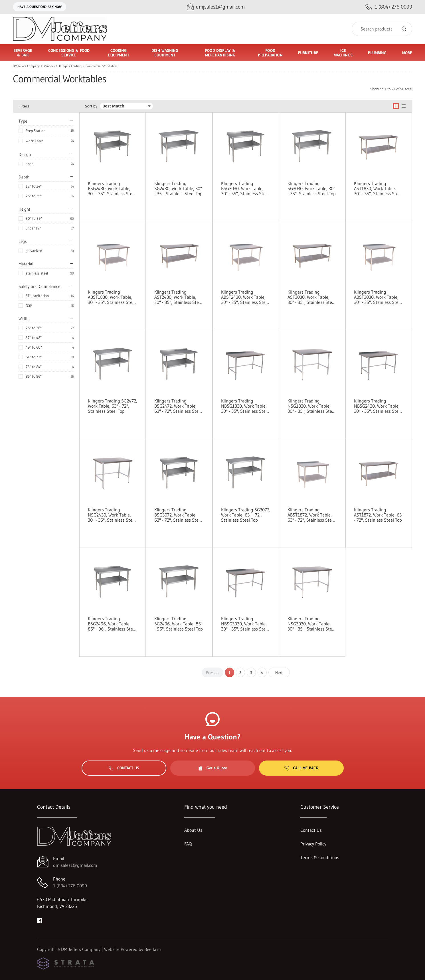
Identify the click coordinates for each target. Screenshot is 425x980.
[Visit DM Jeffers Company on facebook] (40, 920)
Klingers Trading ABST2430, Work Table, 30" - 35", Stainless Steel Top (245, 297)
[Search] (382, 29)
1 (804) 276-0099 (70, 886)
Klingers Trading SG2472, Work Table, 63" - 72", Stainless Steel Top (113, 406)
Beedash (153, 949)
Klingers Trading (70, 66)
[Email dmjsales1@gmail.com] (216, 7)
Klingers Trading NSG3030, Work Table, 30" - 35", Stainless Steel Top (311, 624)
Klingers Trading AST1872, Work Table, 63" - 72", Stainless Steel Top (379, 515)
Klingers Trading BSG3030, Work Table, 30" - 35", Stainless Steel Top (245, 188)
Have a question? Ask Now (40, 7)
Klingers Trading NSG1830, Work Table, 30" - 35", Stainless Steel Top (311, 406)
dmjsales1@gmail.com (75, 865)
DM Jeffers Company (26, 66)
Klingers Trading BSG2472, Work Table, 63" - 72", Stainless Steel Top (178, 406)
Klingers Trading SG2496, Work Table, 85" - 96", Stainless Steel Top (179, 624)
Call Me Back (301, 768)
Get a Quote (212, 768)
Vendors (49, 66)
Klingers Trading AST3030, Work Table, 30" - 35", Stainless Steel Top (311, 297)
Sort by (91, 106)
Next (279, 672)
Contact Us (124, 768)
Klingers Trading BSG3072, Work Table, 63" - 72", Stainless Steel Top (178, 515)
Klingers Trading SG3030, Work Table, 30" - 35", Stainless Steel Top (312, 188)
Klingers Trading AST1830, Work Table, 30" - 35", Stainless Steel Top (378, 188)
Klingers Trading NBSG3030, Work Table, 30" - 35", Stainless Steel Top (245, 624)
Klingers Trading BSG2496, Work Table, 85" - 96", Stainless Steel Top (112, 624)
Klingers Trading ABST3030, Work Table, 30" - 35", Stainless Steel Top (378, 297)
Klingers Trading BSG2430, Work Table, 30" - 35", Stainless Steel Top (112, 188)
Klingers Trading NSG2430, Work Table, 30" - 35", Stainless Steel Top (112, 515)
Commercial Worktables (102, 66)
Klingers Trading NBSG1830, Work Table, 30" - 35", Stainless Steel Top (245, 406)
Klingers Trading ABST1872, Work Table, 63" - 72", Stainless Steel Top (311, 515)
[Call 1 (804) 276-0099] (389, 7)
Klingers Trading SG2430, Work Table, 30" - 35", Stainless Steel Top (178, 188)
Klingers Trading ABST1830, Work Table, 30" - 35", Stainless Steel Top (112, 297)
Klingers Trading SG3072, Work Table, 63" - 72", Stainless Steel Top (246, 515)
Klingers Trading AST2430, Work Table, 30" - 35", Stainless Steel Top (178, 297)
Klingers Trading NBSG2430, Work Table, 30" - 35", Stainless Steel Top (378, 406)
